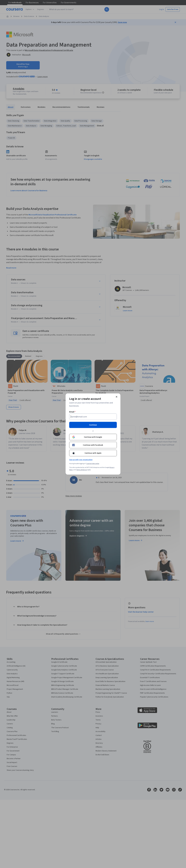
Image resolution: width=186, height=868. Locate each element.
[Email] (93, 417)
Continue (93, 425)
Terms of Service (82, 470)
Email (72, 412)
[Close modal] (117, 397)
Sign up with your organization (81, 460)
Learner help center (93, 464)
